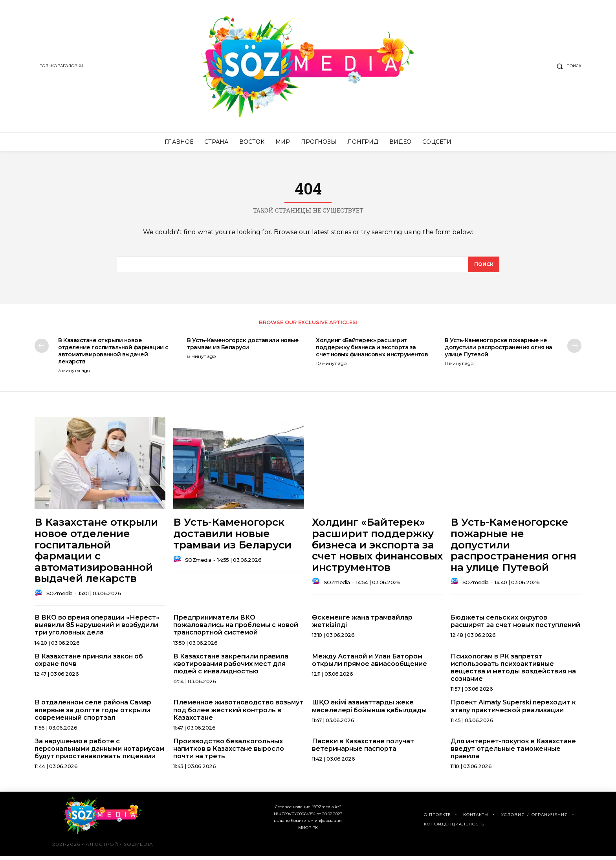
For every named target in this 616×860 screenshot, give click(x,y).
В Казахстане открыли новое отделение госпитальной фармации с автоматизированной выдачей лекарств (113, 355)
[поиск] (483, 267)
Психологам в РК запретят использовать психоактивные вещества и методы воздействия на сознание (513, 671)
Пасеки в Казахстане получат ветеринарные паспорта (363, 748)
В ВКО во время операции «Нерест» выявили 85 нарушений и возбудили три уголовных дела (97, 629)
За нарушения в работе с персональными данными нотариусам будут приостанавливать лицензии (99, 752)
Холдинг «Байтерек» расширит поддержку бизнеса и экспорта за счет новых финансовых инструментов (372, 351)
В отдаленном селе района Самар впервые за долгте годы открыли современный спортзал (93, 714)
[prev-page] (42, 349)
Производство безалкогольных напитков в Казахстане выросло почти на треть (229, 752)
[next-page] (574, 349)
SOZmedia (60, 597)
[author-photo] (40, 597)
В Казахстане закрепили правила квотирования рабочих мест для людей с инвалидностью (231, 667)
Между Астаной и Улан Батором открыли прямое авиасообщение (369, 664)
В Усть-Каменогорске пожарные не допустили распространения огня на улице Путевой (499, 351)
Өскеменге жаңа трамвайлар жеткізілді (362, 625)
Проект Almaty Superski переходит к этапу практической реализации (513, 710)
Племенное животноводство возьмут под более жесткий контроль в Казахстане (238, 714)
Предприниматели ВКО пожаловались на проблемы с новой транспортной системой (236, 629)
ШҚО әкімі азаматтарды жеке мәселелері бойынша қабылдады (369, 710)
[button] (567, 66)
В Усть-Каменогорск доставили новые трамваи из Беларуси (243, 347)
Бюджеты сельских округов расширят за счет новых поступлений (515, 625)
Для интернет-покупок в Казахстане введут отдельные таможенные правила (513, 752)
